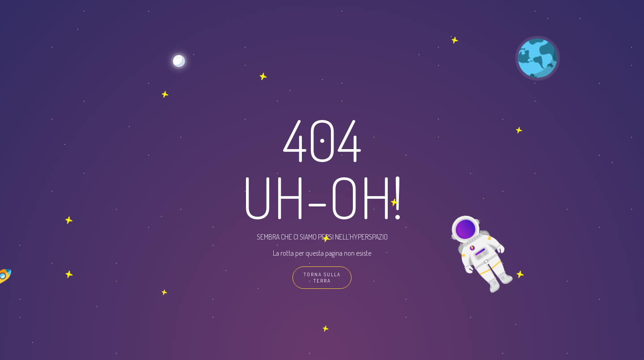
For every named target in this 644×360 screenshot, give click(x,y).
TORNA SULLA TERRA (322, 278)
